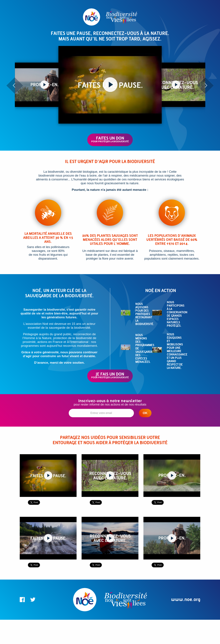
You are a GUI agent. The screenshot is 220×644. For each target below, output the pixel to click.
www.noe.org (186, 599)
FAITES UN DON (110, 139)
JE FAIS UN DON (110, 375)
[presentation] (15, 86)
